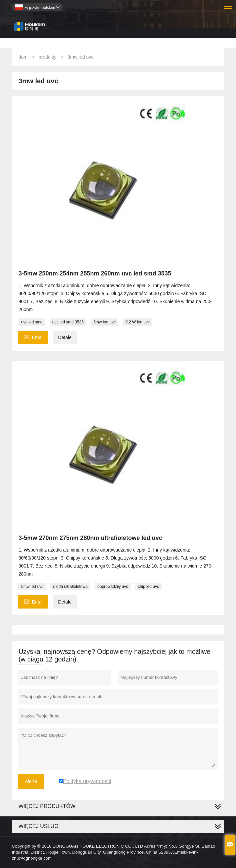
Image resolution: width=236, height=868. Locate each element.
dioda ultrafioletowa (70, 587)
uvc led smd (32, 322)
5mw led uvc (104, 322)
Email (33, 337)
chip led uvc (148, 587)
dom (23, 57)
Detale (65, 337)
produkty (48, 57)
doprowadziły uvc (113, 587)
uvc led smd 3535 (68, 322)
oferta (31, 781)
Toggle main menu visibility (228, 6)
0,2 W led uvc (137, 322)
